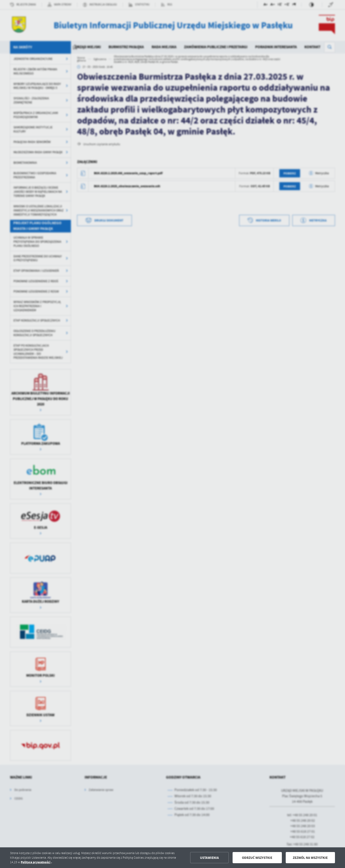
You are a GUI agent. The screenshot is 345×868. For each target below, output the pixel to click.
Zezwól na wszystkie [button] (310, 858)
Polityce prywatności (36, 862)
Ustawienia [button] (209, 858)
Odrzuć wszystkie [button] (257, 858)
